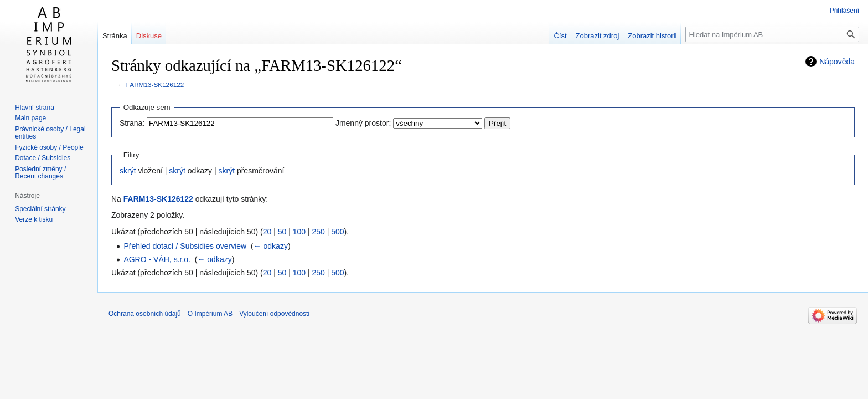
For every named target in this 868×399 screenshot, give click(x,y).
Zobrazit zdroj (598, 36)
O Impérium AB (210, 314)
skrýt (128, 171)
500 (337, 232)
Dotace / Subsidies (43, 158)
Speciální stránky (40, 209)
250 (318, 232)
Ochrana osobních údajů (145, 314)
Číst (560, 36)
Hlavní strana (35, 108)
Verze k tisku (34, 219)
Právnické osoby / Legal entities (50, 133)
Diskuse (149, 36)
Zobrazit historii (652, 36)
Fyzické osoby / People (49, 147)
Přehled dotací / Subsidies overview (185, 246)
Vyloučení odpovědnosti (274, 314)
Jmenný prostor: (363, 123)
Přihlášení (844, 11)
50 (282, 232)
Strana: (132, 123)
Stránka (115, 36)
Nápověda (837, 62)
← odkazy (271, 246)
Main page (30, 118)
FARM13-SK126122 (155, 85)
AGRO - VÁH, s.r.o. (157, 259)
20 (267, 232)
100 (299, 232)
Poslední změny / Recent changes (40, 173)
